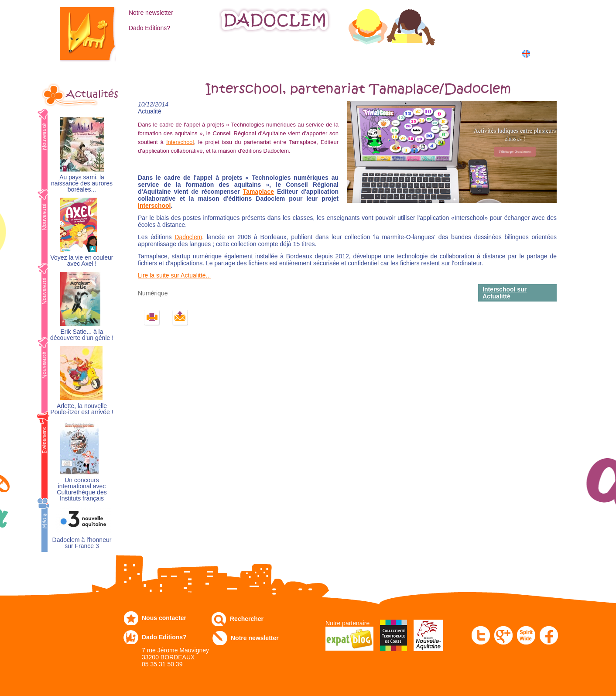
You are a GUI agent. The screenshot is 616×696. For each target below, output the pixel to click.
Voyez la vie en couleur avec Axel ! (82, 261)
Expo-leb (265, 53)
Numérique (388, 53)
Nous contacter (164, 618)
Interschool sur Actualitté (505, 293)
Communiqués (325, 53)
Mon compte (497, 12)
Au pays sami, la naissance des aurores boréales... (82, 183)
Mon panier (496, 30)
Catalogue (149, 53)
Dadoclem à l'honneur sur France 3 (82, 543)
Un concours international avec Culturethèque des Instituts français (82, 489)
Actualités (92, 94)
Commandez (208, 53)
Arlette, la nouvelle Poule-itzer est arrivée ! (82, 409)
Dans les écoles (453, 53)
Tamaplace (258, 192)
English (542, 53)
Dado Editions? (149, 28)
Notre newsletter (151, 13)
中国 (540, 63)
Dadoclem (188, 237)
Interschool (180, 142)
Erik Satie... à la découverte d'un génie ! (82, 335)
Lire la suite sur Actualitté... (174, 275)
